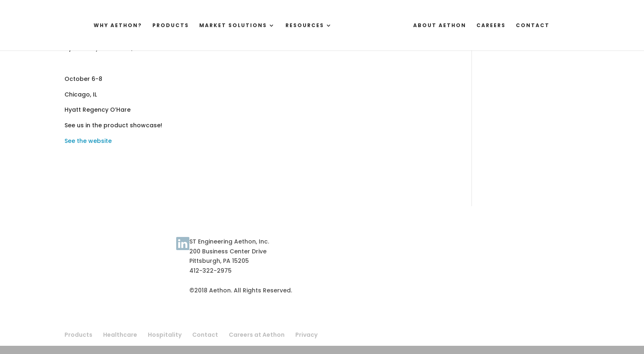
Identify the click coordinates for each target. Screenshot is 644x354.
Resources (299, 26)
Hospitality (165, 335)
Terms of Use (84, 248)
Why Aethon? (112, 26)
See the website (88, 141)
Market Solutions (227, 26)
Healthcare (120, 335)
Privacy (306, 335)
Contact (539, 26)
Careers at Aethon (257, 335)
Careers (497, 26)
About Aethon (446, 26)
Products (164, 26)
